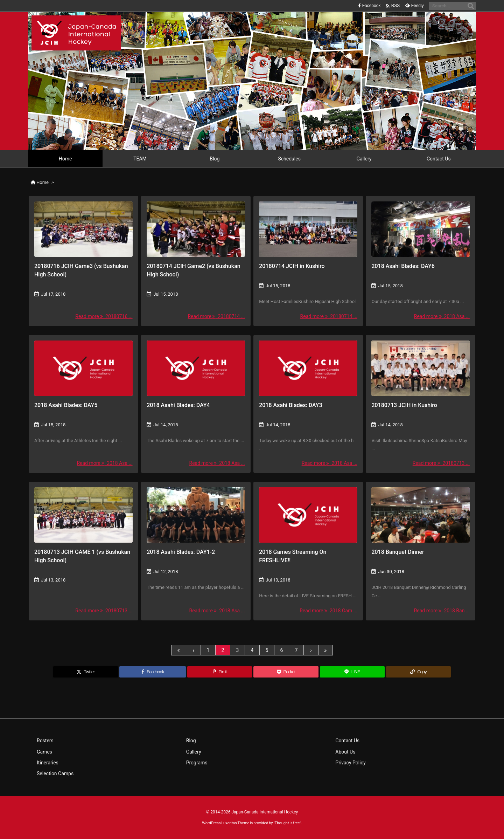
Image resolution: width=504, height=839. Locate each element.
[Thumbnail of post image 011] (421, 368)
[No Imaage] (83, 368)
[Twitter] (86, 672)
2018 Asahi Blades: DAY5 (66, 405)
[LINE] (352, 672)
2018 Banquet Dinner (398, 552)
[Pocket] (286, 672)
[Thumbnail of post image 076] (83, 229)
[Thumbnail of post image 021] (421, 229)
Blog (191, 741)
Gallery (194, 752)
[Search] (471, 6)
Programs (197, 763)
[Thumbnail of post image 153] (421, 515)
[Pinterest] (220, 672)
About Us (345, 752)
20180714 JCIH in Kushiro (292, 266)
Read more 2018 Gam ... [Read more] (328, 611)
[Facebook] (153, 672)
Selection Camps (55, 773)
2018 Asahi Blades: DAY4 (178, 405)
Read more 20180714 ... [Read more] (216, 316)
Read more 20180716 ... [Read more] (104, 316)
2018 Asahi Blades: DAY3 (290, 405)
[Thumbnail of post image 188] (83, 515)
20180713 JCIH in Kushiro (404, 405)
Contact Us (347, 741)
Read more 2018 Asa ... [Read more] (442, 316)
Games (44, 752)
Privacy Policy (350, 763)
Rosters (45, 741)
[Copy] (418, 672)
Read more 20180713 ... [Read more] (441, 463)
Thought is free (287, 823)
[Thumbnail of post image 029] (308, 229)
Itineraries (48, 763)
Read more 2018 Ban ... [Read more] (442, 611)
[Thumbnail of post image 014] (196, 229)
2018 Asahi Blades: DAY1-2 (181, 552)
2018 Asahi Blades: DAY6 (403, 266)
